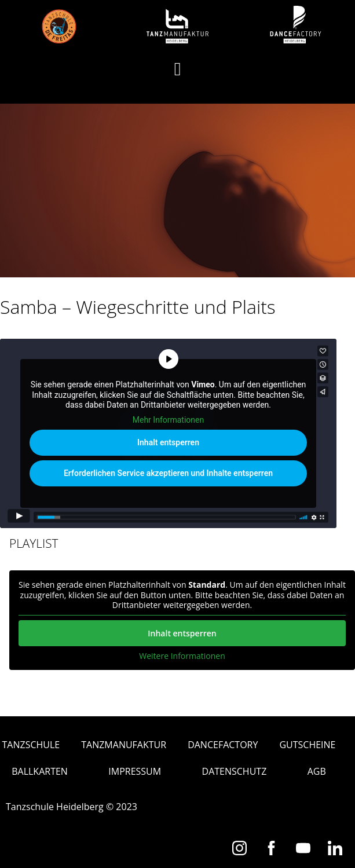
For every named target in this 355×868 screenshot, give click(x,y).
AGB (317, 771)
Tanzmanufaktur (124, 745)
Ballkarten (40, 771)
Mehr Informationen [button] (168, 420)
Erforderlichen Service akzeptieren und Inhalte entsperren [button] (168, 474)
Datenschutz (235, 771)
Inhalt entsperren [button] (168, 443)
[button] (178, 69)
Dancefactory (223, 745)
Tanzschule (31, 745)
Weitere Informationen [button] (182, 656)
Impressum (135, 771)
